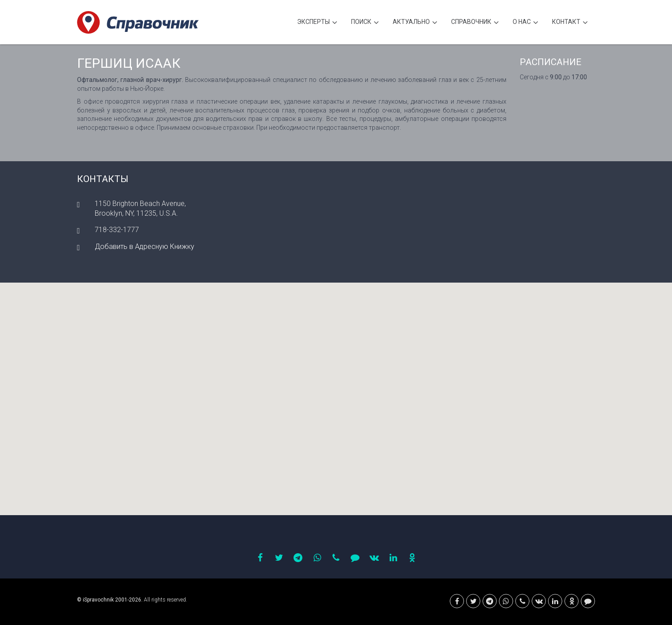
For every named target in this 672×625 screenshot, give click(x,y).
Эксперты (317, 23)
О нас (525, 23)
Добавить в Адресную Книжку (145, 247)
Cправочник (475, 23)
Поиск (365, 23)
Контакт (570, 23)
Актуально (415, 23)
